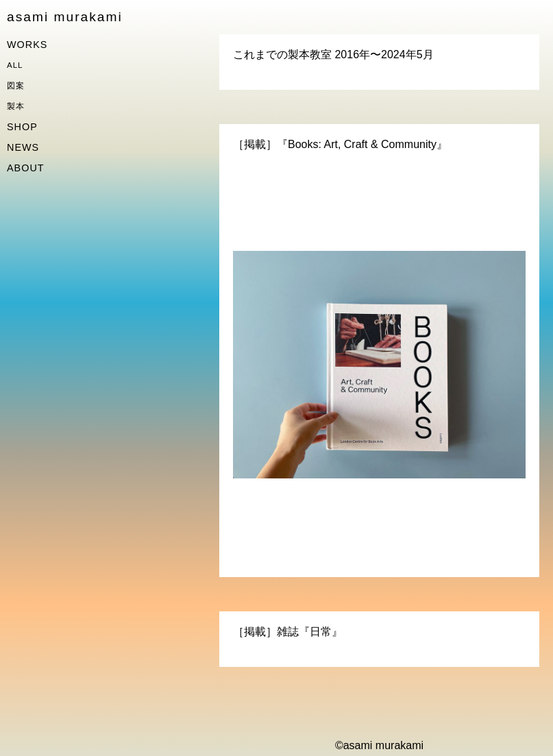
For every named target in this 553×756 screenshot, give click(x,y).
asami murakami (65, 17)
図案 (16, 86)
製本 (16, 106)
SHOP (22, 127)
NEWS (23, 147)
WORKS (27, 45)
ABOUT (26, 168)
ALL (15, 65)
